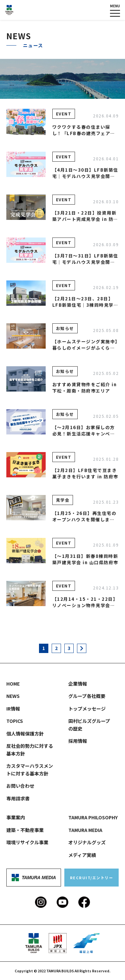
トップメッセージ (87, 709)
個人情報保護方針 (25, 734)
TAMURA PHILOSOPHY (93, 817)
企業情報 (78, 684)
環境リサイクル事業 (27, 842)
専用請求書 (18, 798)
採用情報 (78, 741)
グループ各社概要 (87, 696)
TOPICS (15, 721)
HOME (13, 684)
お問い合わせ (20, 786)
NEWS (13, 696)
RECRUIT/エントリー (92, 878)
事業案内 (16, 817)
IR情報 (13, 709)
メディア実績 (82, 855)
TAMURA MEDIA (85, 830)
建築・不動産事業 (25, 830)
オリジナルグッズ (87, 842)
